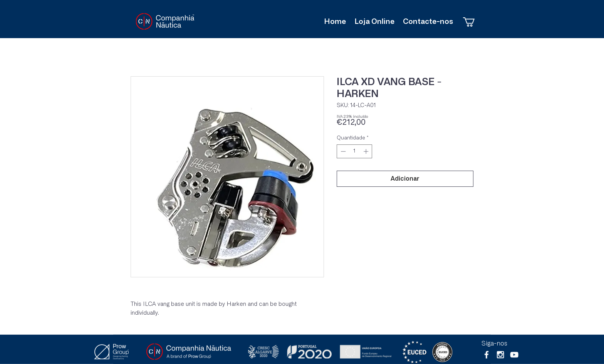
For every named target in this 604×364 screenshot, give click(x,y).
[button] (474, 22)
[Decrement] (342, 151)
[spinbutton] (355, 151)
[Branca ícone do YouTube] (514, 355)
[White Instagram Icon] (500, 355)
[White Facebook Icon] (487, 355)
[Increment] (367, 151)
